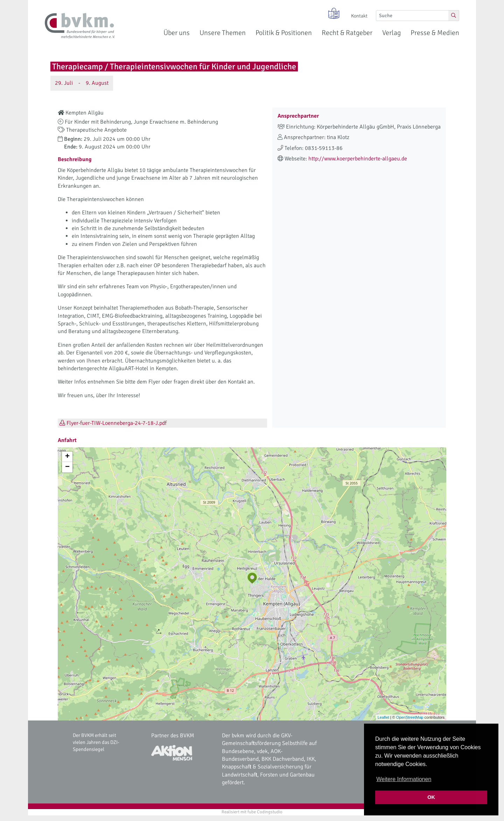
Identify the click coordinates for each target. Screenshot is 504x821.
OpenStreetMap (410, 717)
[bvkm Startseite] (80, 26)
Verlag (391, 33)
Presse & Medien (435, 33)
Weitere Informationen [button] (404, 779)
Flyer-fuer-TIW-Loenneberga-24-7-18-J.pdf (113, 423)
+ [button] (67, 457)
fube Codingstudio (265, 812)
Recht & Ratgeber (347, 33)
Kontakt (359, 16)
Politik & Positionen (284, 33)
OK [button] (431, 797)
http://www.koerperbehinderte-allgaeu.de (358, 159)
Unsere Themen (223, 33)
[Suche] (412, 16)
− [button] (67, 467)
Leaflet (383, 717)
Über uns (177, 33)
